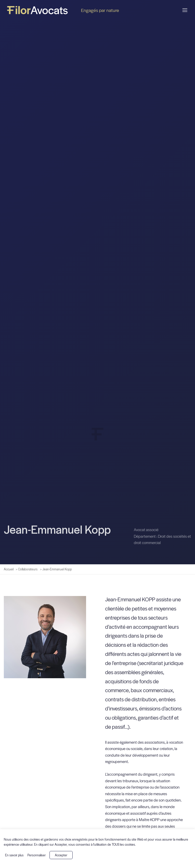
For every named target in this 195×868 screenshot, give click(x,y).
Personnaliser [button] (37, 855)
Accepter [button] (61, 855)
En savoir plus (14, 855)
